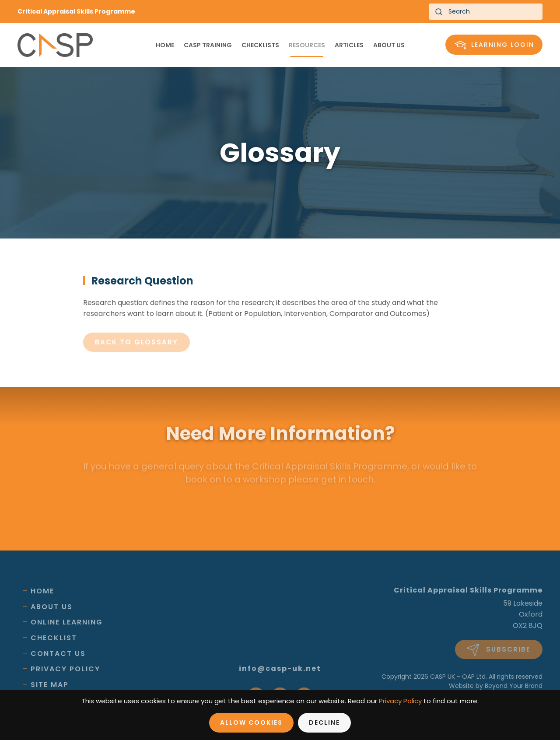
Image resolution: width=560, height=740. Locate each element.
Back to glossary (136, 342)
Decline (324, 722)
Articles (349, 45)
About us (389, 45)
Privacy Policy (65, 669)
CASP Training (208, 45)
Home (165, 45)
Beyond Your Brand (514, 686)
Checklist (54, 638)
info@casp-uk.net (280, 668)
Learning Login (494, 45)
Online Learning (67, 622)
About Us (52, 607)
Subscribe (499, 650)
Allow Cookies (251, 722)
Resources (307, 45)
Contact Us (58, 654)
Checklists (260, 45)
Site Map (50, 685)
